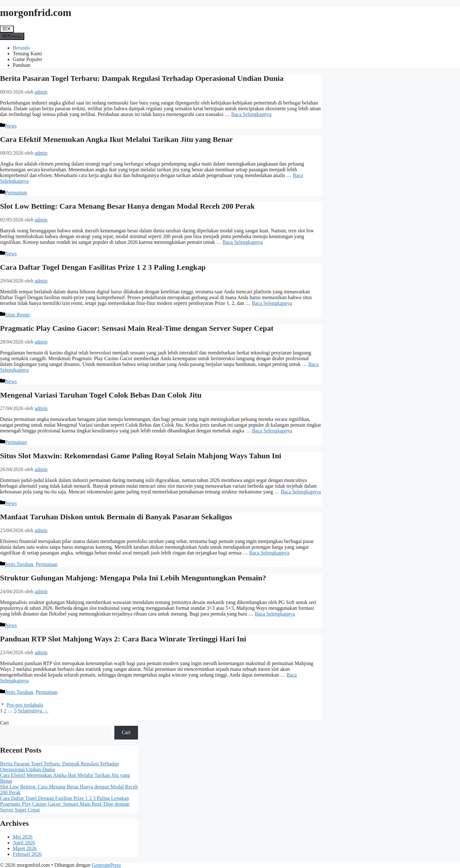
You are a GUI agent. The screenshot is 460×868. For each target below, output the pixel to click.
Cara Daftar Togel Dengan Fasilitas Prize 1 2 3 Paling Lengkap (103, 267)
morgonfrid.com (36, 12)
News (11, 126)
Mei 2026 (23, 837)
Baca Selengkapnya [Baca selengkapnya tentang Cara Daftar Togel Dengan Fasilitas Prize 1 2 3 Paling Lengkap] (272, 303)
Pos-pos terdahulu (25, 705)
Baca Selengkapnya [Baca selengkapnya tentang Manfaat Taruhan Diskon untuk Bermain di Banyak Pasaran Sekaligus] (269, 553)
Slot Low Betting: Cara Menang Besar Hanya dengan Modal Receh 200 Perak (127, 206)
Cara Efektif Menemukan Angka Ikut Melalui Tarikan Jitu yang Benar (116, 139)
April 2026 (24, 843)
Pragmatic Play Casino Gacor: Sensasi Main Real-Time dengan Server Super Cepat (137, 328)
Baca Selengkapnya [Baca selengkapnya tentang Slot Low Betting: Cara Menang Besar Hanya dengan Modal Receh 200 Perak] (243, 242)
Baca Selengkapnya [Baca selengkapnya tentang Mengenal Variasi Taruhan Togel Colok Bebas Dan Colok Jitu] (272, 431)
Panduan (22, 65)
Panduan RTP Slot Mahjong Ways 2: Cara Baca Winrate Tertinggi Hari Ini (123, 639)
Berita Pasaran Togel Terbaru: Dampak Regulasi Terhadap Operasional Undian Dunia (142, 78)
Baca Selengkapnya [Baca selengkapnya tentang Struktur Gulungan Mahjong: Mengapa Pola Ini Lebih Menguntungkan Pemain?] (275, 614)
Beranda (21, 48)
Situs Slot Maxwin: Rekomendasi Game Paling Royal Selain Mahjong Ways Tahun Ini (141, 456)
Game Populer (27, 59)
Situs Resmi (17, 315)
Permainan (16, 193)
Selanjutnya (33, 711)
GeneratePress (106, 865)
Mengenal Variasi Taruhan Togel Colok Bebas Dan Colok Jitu (101, 395)
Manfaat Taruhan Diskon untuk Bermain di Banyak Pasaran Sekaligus (116, 517)
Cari (4, 723)
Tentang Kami (27, 54)
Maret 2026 (25, 848)
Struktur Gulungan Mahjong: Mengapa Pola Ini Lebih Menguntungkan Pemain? (133, 578)
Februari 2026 (27, 854)
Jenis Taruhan (19, 564)
